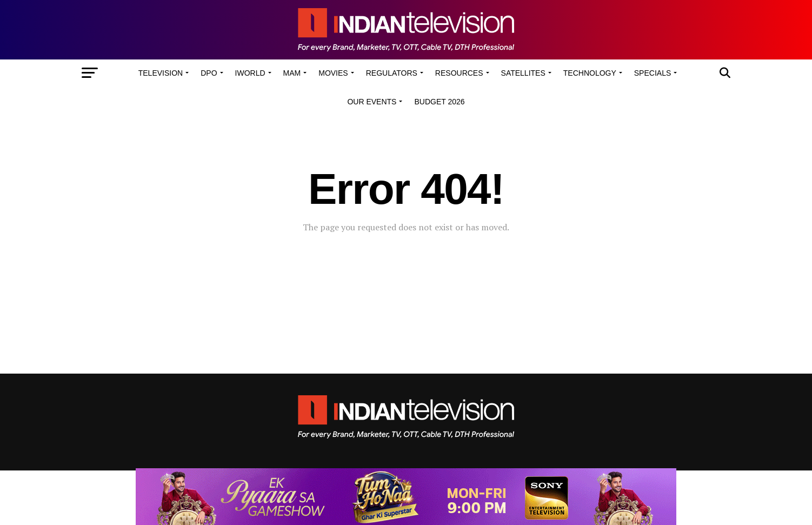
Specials (653, 73)
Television (161, 73)
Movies (333, 73)
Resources (459, 73)
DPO (209, 73)
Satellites (523, 73)
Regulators (392, 73)
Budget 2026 (439, 102)
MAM (292, 73)
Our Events (372, 102)
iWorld (250, 73)
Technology (590, 73)
